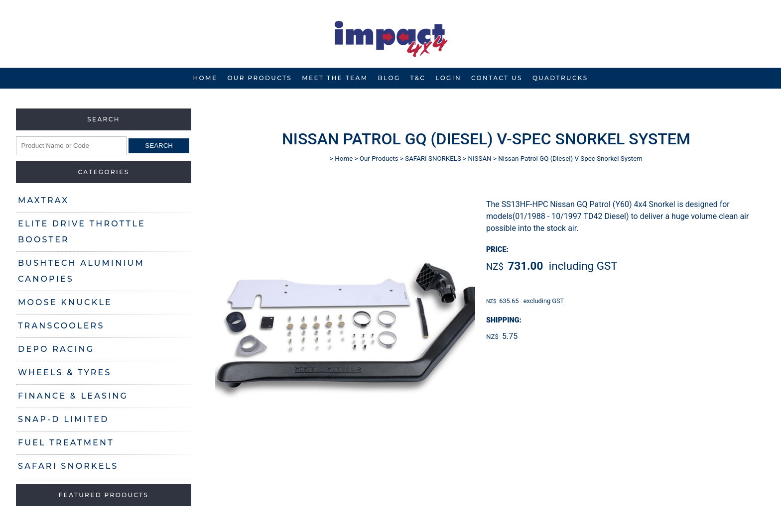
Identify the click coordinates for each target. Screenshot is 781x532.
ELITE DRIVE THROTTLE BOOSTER (82, 232)
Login (448, 78)
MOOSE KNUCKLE (65, 302)
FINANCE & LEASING (73, 396)
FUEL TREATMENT (66, 443)
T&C (418, 78)
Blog (389, 78)
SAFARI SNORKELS (68, 466)
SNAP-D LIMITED (64, 419)
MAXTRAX (43, 200)
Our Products (260, 78)
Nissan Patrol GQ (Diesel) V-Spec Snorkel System (570, 159)
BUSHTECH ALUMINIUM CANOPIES (81, 271)
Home (205, 78)
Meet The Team (335, 78)
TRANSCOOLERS (61, 326)
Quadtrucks (560, 78)
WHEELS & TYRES (65, 372)
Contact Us (497, 78)
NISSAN (479, 159)
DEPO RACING (56, 349)
